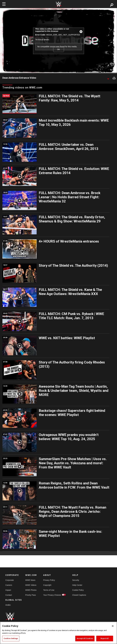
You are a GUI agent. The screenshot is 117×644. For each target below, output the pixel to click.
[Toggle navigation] (4, 4)
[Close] (113, 626)
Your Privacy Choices (52, 595)
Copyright (47, 585)
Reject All (105, 638)
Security (76, 580)
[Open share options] (114, 78)
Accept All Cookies (85, 638)
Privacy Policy (49, 580)
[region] (58, 633)
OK (58, 49)
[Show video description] (108, 78)
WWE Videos (31, 585)
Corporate (10, 580)
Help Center (77, 585)
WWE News (30, 580)
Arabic (8, 605)
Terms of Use (49, 590)
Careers (9, 585)
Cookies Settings (11, 638)
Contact (9, 595)
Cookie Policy (78, 590)
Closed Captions (79, 595)
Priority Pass (31, 595)
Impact (8, 590)
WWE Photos (31, 590)
